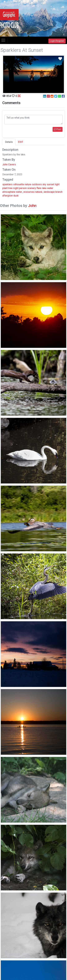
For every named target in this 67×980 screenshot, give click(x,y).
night (16, 188)
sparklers (7, 184)
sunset (51, 184)
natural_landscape (45, 192)
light (57, 184)
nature (28, 184)
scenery (32, 188)
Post (58, 129)
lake (44, 188)
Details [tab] (9, 142)
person (23, 188)
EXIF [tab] (21, 142)
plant (5, 188)
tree (10, 188)
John (32, 206)
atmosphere (9, 192)
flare (39, 188)
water (50, 188)
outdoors (37, 184)
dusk (16, 196)
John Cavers (9, 164)
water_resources (25, 192)
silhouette (19, 184)
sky (44, 184)
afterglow (8, 196)
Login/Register (57, 41)
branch (59, 192)
